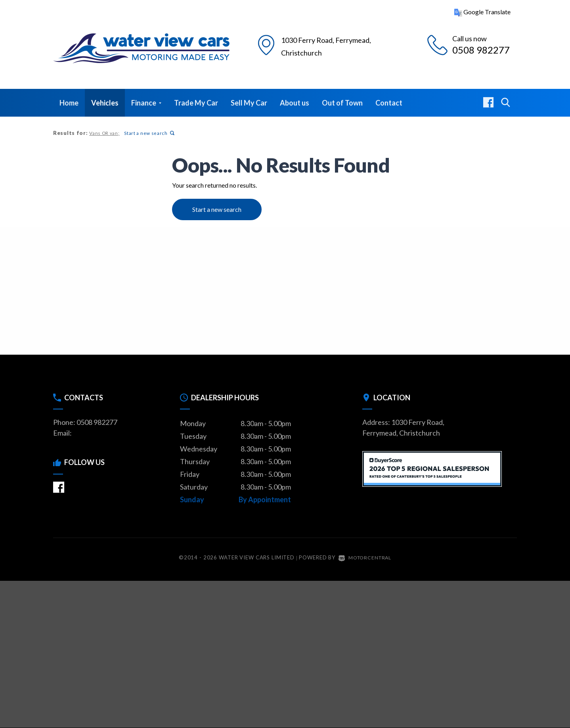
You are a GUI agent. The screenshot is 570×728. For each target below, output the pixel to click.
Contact (389, 103)
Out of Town (342, 103)
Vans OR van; (104, 133)
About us (295, 103)
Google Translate (482, 12)
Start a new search (149, 133)
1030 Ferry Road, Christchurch (334, 45)
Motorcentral (365, 557)
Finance (146, 103)
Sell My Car (249, 103)
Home (69, 103)
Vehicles (105, 103)
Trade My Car (196, 103)
